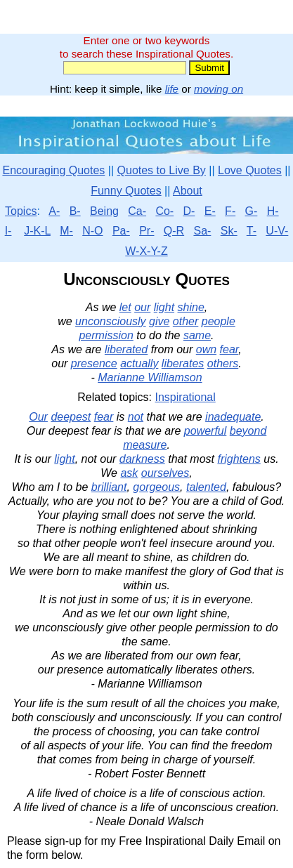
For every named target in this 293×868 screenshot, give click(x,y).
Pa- (121, 231)
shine (191, 307)
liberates (183, 363)
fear (229, 349)
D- (189, 211)
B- (75, 211)
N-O (92, 231)
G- (252, 211)
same (197, 335)
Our (38, 417)
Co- (164, 211)
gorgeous (156, 487)
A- (54, 211)
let (125, 307)
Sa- (202, 231)
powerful (205, 431)
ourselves (165, 473)
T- (252, 231)
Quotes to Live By (162, 170)
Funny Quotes (126, 191)
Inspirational (185, 397)
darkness (142, 459)
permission (106, 335)
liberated (126, 349)
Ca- (137, 211)
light (164, 307)
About (188, 191)
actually (139, 363)
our (142, 307)
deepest (71, 417)
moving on (219, 89)
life (172, 89)
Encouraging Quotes (53, 170)
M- (66, 231)
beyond (248, 431)
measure (145, 445)
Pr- (146, 231)
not (136, 417)
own (206, 349)
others (223, 363)
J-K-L (37, 231)
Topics (21, 211)
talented (206, 487)
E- (210, 211)
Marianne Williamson (150, 377)
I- (8, 231)
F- (230, 211)
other (185, 321)
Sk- (229, 231)
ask (129, 473)
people (219, 321)
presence (94, 363)
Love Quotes (250, 170)
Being (104, 211)
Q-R (174, 231)
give (159, 321)
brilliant (109, 487)
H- (273, 211)
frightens (239, 459)
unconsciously (111, 321)
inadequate (233, 417)
